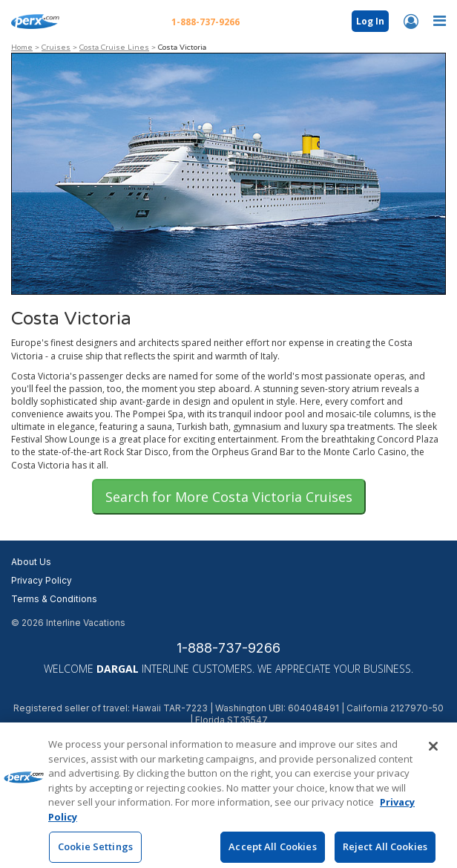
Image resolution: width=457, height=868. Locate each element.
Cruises (56, 48)
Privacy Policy (42, 580)
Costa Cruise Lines (114, 48)
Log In (370, 21)
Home (22, 48)
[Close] (433, 755)
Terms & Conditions (54, 599)
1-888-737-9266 (228, 648)
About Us (31, 562)
